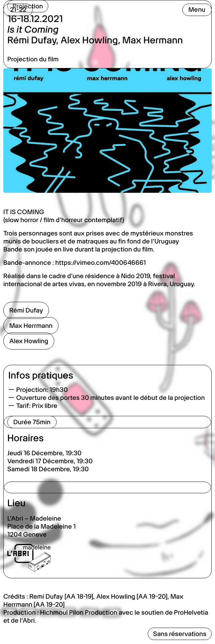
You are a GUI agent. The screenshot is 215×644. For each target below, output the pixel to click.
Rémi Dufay (26, 310)
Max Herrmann (31, 326)
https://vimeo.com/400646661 (101, 263)
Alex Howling (29, 341)
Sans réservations (180, 634)
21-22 (18, 10)
